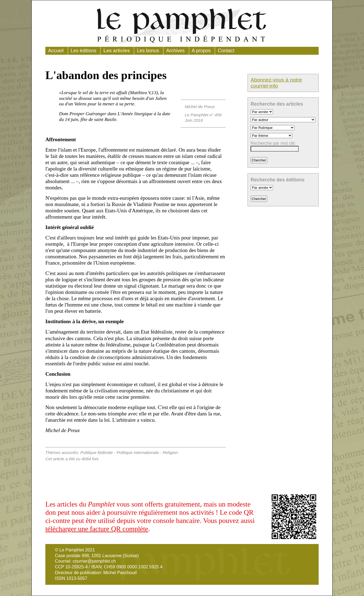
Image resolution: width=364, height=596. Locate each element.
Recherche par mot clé (273, 143)
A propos (201, 51)
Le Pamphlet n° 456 (203, 115)
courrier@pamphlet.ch (94, 561)
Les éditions (84, 51)
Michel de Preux (200, 107)
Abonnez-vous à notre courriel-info (276, 83)
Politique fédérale (97, 452)
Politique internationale (138, 452)
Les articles (117, 51)
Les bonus (148, 51)
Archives (175, 51)
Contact (226, 51)
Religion (170, 452)
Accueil (56, 51)
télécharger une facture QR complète (97, 529)
